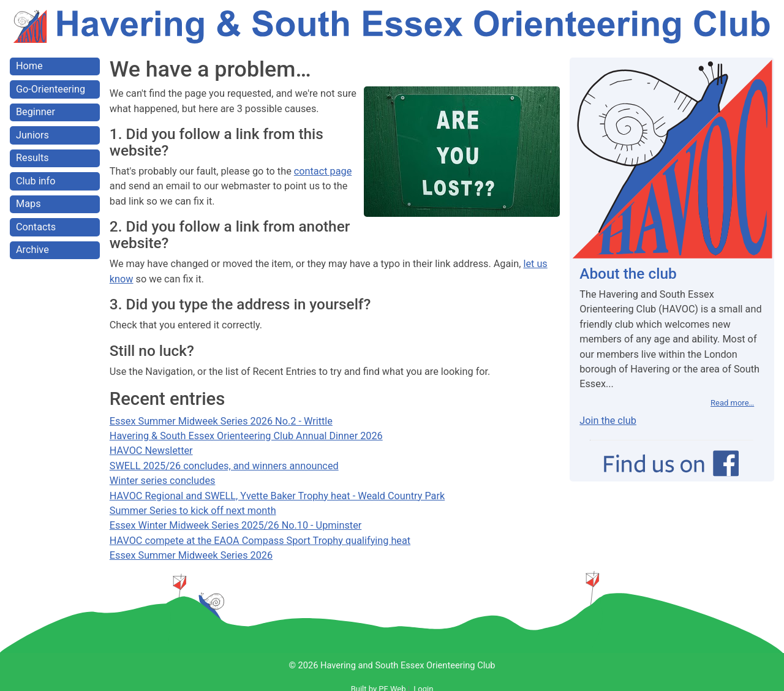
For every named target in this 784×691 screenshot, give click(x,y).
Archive (32, 250)
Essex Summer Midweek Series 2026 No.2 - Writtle (221, 421)
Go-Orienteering (51, 89)
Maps (28, 204)
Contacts (36, 227)
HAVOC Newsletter (151, 451)
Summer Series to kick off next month (193, 511)
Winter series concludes (163, 481)
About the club (628, 274)
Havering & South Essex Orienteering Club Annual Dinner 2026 (246, 436)
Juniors (32, 135)
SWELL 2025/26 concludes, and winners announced (224, 466)
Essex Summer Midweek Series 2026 (191, 555)
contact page (323, 171)
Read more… (732, 403)
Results (32, 158)
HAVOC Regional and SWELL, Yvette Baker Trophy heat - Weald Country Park (277, 496)
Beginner (36, 112)
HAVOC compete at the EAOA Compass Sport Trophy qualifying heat (260, 541)
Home (29, 66)
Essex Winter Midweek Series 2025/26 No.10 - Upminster (236, 525)
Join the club (608, 421)
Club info (36, 181)
